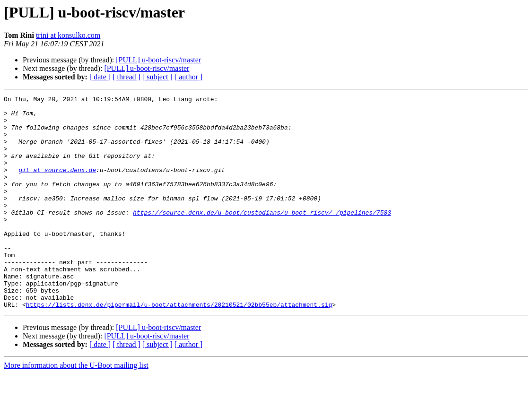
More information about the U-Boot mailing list (76, 408)
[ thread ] (126, 77)
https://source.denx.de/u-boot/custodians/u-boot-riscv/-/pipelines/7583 (262, 236)
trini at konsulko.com (68, 35)
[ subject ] (157, 77)
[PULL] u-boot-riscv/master (158, 60)
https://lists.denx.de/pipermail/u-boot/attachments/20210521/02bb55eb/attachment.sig (179, 347)
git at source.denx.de (57, 185)
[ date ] (100, 77)
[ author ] (189, 77)
